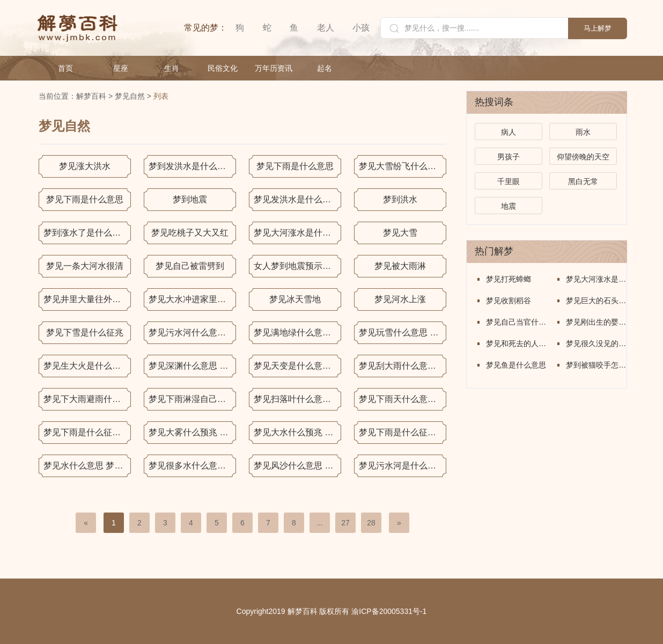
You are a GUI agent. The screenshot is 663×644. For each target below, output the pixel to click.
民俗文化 (223, 68)
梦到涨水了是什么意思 (86, 233)
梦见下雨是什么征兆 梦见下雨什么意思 (403, 432)
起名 (325, 68)
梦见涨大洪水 (85, 166)
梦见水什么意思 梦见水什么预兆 (87, 466)
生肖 (172, 68)
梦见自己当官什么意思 (516, 322)
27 (345, 523)
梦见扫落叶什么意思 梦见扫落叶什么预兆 (297, 399)
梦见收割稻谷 (509, 301)
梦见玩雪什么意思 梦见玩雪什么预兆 (403, 332)
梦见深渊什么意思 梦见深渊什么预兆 (192, 366)
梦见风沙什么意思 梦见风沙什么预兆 (297, 466)
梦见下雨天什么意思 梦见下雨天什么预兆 (403, 399)
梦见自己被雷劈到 (190, 266)
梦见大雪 (400, 233)
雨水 (583, 132)
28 (371, 523)
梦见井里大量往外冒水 (86, 299)
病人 (509, 132)
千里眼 (509, 181)
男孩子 (509, 157)
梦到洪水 (400, 199)
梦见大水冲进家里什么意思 (192, 299)
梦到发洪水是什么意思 (191, 166)
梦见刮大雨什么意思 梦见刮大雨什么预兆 (403, 366)
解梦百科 (91, 96)
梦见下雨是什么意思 (295, 166)
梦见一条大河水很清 (85, 266)
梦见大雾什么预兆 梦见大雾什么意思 (192, 432)
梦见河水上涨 (400, 299)
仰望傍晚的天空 (583, 157)
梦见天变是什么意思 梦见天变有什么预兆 (297, 366)
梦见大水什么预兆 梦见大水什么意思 (297, 432)
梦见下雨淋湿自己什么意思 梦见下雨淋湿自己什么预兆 (192, 399)
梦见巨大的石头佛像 (596, 301)
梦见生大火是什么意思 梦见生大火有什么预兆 (87, 366)
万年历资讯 (274, 68)
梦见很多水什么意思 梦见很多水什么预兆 (192, 466)
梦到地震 (190, 199)
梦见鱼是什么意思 (516, 365)
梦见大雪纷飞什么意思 (402, 166)
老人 (326, 28)
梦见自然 (130, 96)
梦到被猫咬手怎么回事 (596, 365)
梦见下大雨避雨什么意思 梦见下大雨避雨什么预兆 (87, 399)
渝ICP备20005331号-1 (389, 611)
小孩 (361, 28)
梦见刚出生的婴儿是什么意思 (596, 322)
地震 (509, 206)
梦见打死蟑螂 (509, 279)
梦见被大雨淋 (400, 266)
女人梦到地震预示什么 (297, 266)
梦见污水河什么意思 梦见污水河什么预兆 (192, 332)
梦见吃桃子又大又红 (190, 233)
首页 (65, 68)
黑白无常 (583, 181)
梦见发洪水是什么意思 (297, 199)
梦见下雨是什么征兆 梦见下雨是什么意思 (87, 432)
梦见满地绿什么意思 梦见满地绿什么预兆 (297, 332)
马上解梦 (598, 28)
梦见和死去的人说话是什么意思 (516, 343)
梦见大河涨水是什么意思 (297, 233)
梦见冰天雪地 (295, 299)
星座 (121, 68)
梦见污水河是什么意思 (402, 466)
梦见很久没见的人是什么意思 (596, 343)
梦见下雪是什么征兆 (85, 332)
